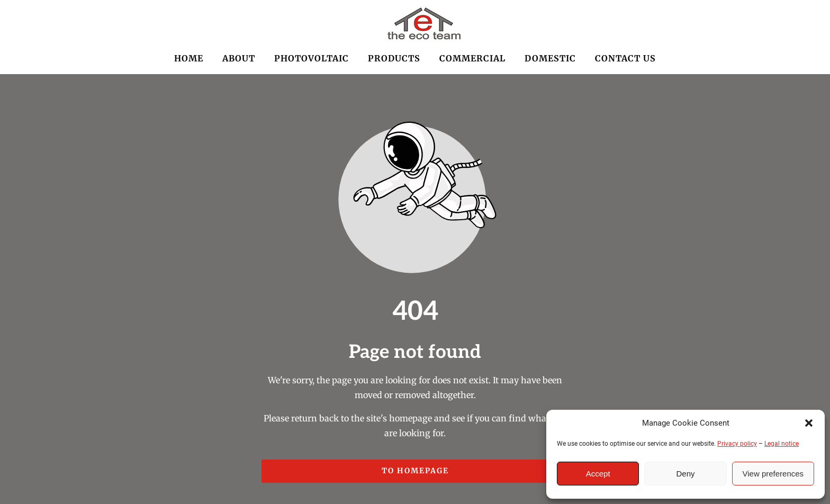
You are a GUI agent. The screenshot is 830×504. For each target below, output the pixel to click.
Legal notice (782, 444)
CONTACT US (625, 58)
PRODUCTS (394, 58)
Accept (598, 474)
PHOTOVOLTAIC (312, 58)
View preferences (773, 474)
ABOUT (239, 58)
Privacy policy (737, 444)
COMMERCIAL (472, 58)
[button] (809, 423)
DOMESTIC (550, 58)
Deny (685, 474)
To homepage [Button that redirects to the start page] (415, 471)
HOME (189, 58)
